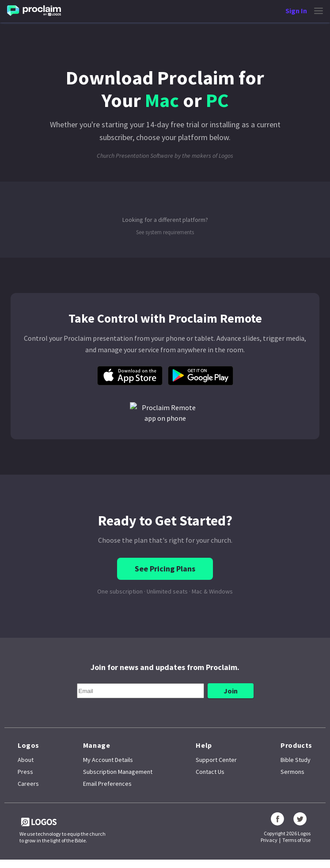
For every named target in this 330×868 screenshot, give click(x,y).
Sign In (296, 11)
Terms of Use (296, 840)
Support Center (216, 760)
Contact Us (210, 772)
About (26, 760)
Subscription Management (118, 772)
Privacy (269, 840)
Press (25, 772)
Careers (28, 784)
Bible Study (296, 760)
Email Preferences (107, 784)
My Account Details (108, 760)
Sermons (292, 772)
